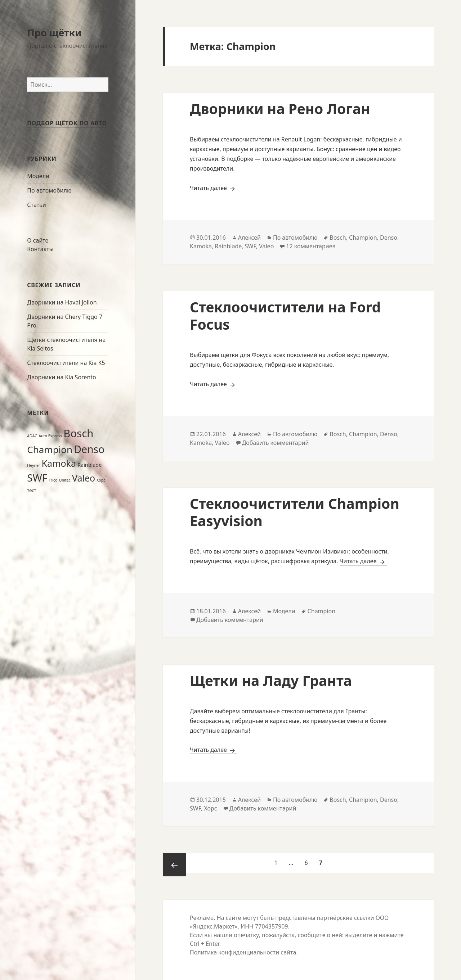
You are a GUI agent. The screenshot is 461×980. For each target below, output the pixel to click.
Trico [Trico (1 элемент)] (53, 480)
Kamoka (201, 246)
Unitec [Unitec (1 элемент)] (65, 480)
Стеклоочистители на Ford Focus (285, 315)
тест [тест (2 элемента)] (32, 490)
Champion (363, 238)
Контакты (40, 249)
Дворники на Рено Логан (280, 109)
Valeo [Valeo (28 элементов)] (84, 478)
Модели (38, 176)
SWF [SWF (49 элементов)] (37, 478)
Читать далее (213, 188)
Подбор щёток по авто (67, 123)
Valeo (266, 246)
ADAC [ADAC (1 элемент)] (32, 436)
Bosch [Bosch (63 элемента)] (78, 433)
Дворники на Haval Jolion (62, 302)
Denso (389, 238)
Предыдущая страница (174, 865)
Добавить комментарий (276, 443)
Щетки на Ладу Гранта (271, 680)
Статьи (37, 205)
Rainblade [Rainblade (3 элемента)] (89, 465)
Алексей (249, 238)
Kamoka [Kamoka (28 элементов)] (59, 463)
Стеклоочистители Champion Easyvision (295, 512)
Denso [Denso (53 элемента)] (89, 449)
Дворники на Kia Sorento (61, 377)
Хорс (211, 808)
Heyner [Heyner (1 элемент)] (33, 465)
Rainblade (229, 246)
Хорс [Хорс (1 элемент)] (101, 480)
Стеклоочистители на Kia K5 (66, 363)
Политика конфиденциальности (234, 952)
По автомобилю (49, 190)
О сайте (38, 240)
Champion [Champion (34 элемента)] (50, 450)
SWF (250, 246)
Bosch (338, 238)
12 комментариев (311, 246)
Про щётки (54, 33)
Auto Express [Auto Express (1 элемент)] (50, 436)
